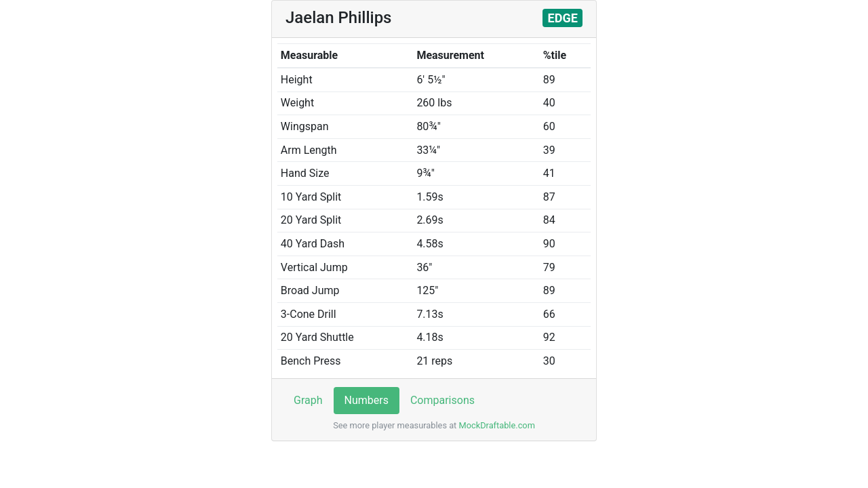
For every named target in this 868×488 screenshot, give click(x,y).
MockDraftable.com (496, 425)
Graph (308, 400)
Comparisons (442, 400)
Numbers (367, 400)
